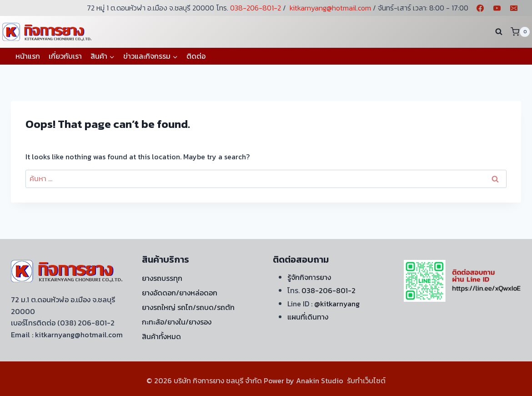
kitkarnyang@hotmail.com (330, 8)
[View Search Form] (499, 32)
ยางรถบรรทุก (162, 278)
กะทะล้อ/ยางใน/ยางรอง (177, 322)
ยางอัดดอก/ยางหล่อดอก (180, 293)
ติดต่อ (196, 56)
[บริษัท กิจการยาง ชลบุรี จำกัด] (48, 32)
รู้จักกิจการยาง (309, 277)
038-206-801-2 (256, 8)
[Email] (514, 8)
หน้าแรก (28, 56)
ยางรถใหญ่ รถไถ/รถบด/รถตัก (188, 307)
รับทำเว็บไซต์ (366, 381)
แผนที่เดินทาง (308, 317)
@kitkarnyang (337, 304)
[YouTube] (497, 8)
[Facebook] (480, 8)
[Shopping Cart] (520, 32)
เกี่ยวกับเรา (65, 56)
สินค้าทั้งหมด (161, 336)
